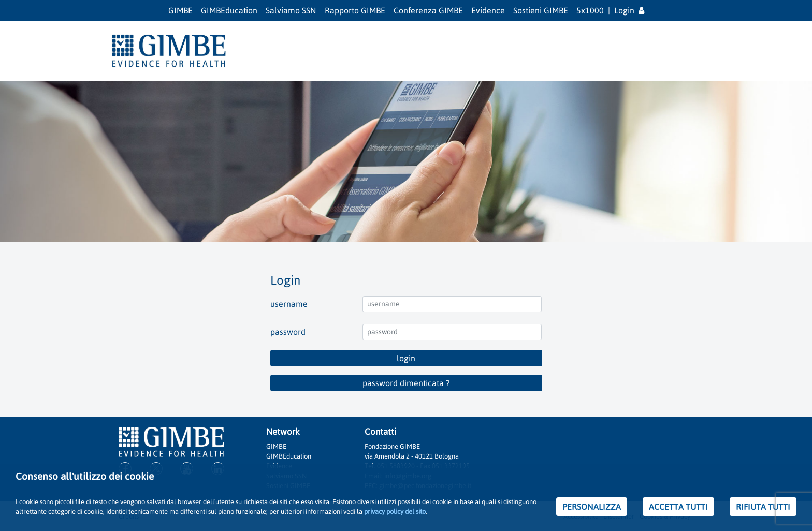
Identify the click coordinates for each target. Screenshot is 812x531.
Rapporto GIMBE (355, 10)
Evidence (488, 10)
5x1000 (590, 10)
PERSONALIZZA (592, 507)
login (406, 358)
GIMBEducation (229, 10)
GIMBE (180, 10)
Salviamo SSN (291, 10)
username (289, 304)
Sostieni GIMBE (541, 10)
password (288, 332)
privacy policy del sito (395, 512)
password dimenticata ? (406, 383)
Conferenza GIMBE (428, 10)
